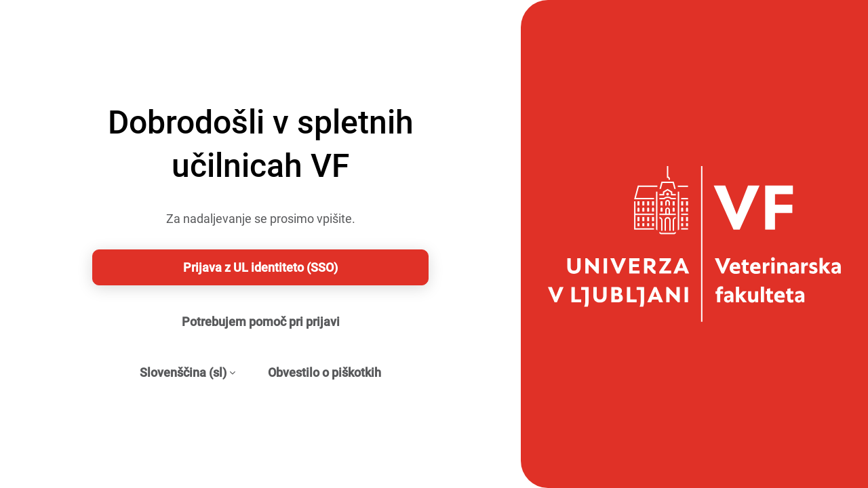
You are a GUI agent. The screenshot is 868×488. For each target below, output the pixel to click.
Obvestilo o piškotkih (324, 372)
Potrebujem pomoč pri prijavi (261, 322)
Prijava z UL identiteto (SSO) (260, 267)
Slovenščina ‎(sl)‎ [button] (183, 372)
